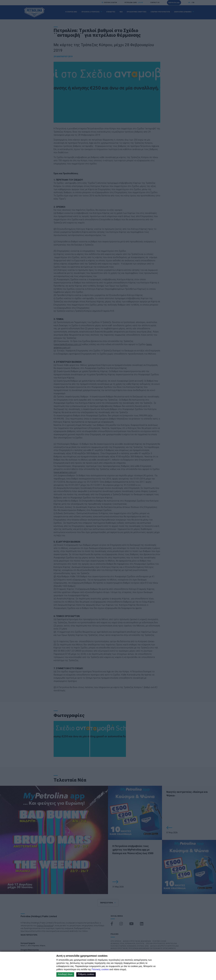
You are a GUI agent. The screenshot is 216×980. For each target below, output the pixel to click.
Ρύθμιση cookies (86, 974)
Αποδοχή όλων (65, 974)
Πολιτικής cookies (100, 969)
